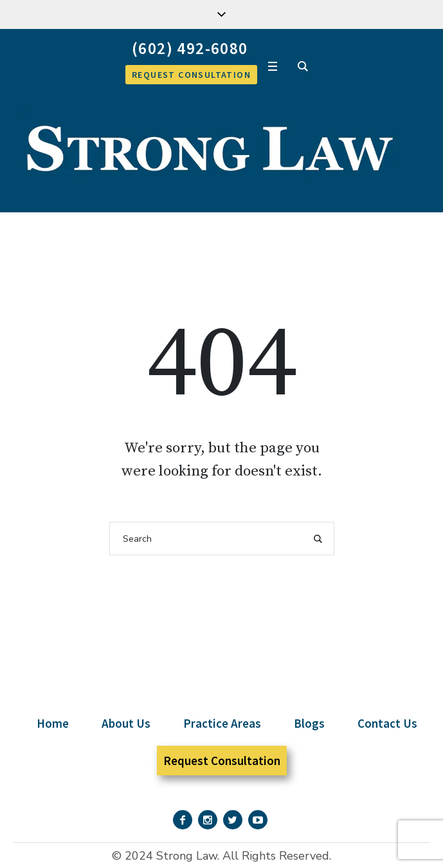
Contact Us (387, 723)
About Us (126, 723)
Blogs (309, 723)
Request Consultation (222, 761)
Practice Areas (222, 723)
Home (53, 723)
